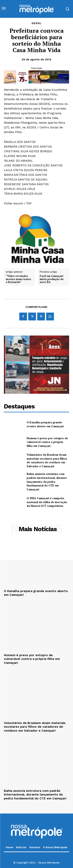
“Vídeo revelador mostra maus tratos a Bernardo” (18, 279)
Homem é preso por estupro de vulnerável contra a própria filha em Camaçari (47, 442)
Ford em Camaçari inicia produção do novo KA (52, 279)
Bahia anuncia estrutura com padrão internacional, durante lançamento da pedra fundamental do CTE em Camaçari (47, 481)
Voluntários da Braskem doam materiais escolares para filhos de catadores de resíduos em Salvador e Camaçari (47, 460)
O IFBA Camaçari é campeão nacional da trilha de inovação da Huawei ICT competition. (47, 502)
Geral (37, 23)
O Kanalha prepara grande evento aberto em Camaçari (45, 424)
